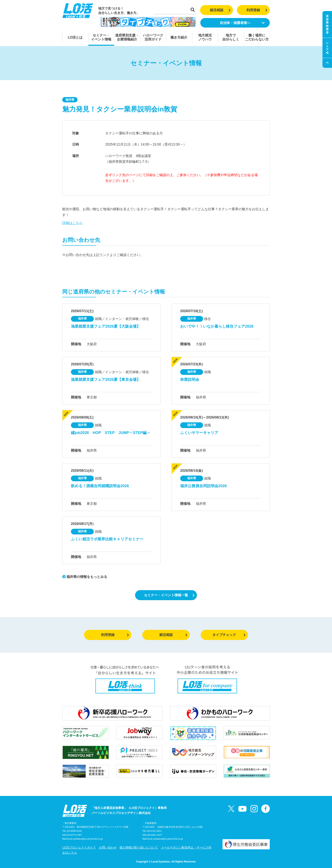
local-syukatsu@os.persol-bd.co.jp (85, 839)
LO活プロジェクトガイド (79, 847)
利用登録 (257, 10)
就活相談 (220, 10)
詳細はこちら (72, 223)
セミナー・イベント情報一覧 (169, 595)
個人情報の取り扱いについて (139, 847)
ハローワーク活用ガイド (153, 37)
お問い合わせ (108, 847)
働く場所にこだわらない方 (257, 37)
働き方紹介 (179, 37)
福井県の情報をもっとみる (85, 577)
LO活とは (75, 37)
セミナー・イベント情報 (101, 37)
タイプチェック (229, 635)
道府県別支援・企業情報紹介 (127, 37)
